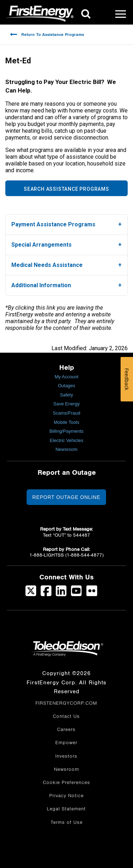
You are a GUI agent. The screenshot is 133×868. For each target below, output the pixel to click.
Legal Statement (66, 809)
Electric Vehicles (66, 440)
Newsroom (66, 449)
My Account (66, 377)
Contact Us (66, 716)
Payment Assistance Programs (53, 224)
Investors (66, 756)
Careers (66, 730)
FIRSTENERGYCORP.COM (66, 703)
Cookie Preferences (66, 783)
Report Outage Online (66, 497)
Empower (66, 743)
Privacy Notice (66, 796)
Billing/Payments (66, 431)
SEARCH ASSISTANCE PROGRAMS (66, 189)
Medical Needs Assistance (47, 265)
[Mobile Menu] (121, 14)
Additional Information (41, 285)
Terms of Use (67, 822)
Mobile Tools (66, 422)
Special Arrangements (41, 245)
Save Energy (66, 404)
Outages (66, 386)
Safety (66, 395)
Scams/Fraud (66, 413)
